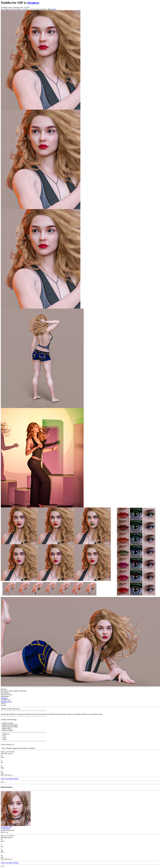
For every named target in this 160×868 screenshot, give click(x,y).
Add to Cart (5, 779)
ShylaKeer (33, 3)
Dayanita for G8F (6, 827)
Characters (4, 698)
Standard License (6, 702)
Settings (54, 9)
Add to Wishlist (14, 779)
